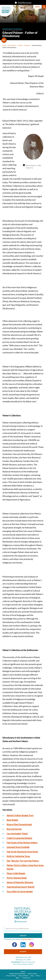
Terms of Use (32, 974)
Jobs (32, 976)
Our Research (12, 45)
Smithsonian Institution (17, 974)
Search (44, 7)
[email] (23, 929)
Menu (37, 7)
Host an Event (23, 976)
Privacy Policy (11, 976)
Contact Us (27, 978)
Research (27, 45)
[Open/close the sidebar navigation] (4, 40)
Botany (21, 45)
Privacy (28, 939)
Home (4, 45)
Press (38, 976)
